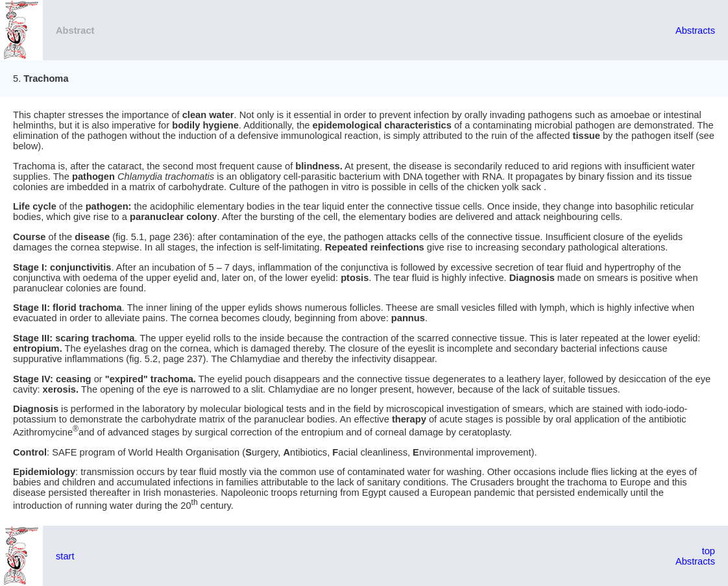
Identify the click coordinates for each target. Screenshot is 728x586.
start (65, 556)
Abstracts (695, 31)
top (709, 551)
